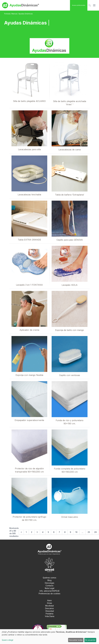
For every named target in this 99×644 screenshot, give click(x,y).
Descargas (50, 583)
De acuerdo (90, 640)
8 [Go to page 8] (65, 532)
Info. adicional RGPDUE (50, 591)
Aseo (49, 600)
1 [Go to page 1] (26, 532)
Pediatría (49, 614)
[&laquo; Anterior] (21, 532)
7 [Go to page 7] (59, 532)
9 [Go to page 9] (70, 532)
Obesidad (50, 611)
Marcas (15, 14)
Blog (49, 580)
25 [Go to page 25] (89, 532)
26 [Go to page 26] (95, 532)
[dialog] (49, 637)
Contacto (49, 586)
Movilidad (49, 606)
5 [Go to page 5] (48, 532)
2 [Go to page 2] (32, 532)
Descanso (49, 608)
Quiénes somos (49, 578)
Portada (7, 14)
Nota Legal (50, 588)
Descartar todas (76, 640)
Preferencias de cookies (49, 594)
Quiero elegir (8, 640)
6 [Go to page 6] (54, 532)
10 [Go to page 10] (76, 532)
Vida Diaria (50, 616)
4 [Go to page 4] (43, 532)
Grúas (49, 603)
